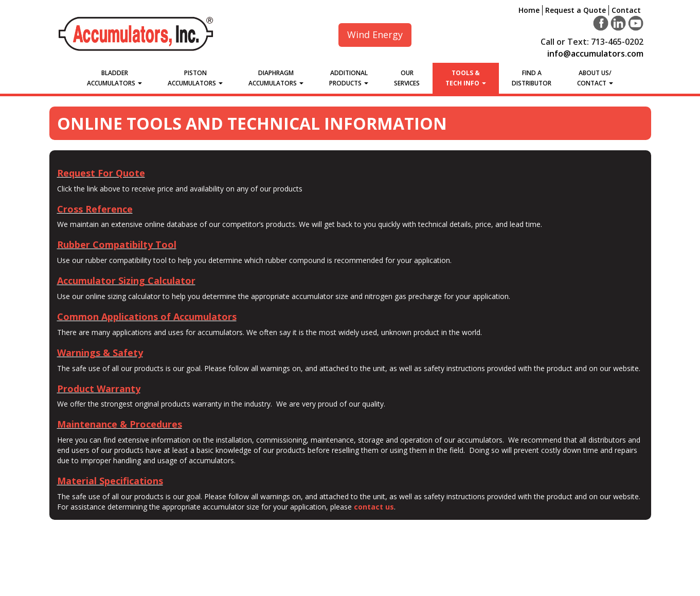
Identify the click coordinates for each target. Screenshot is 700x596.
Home (529, 10)
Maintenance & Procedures (120, 424)
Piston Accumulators (195, 78)
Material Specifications (110, 481)
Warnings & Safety (100, 353)
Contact (626, 10)
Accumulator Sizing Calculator (126, 281)
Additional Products (349, 78)
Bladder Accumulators (114, 78)
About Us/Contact (595, 78)
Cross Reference (95, 209)
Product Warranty (99, 389)
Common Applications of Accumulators (147, 317)
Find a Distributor (532, 78)
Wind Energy (375, 34)
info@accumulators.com (595, 54)
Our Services (407, 78)
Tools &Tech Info (466, 78)
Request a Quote (576, 10)
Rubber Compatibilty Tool (117, 244)
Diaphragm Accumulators (276, 78)
